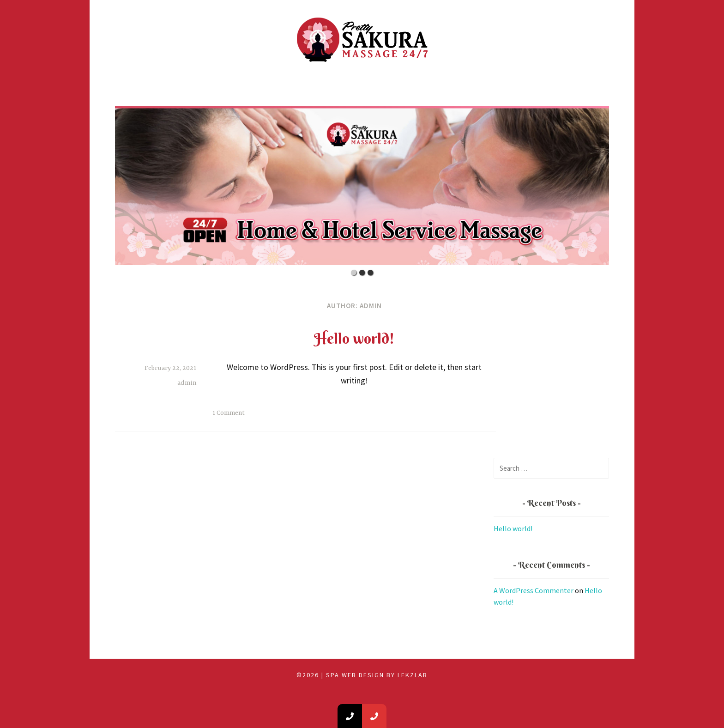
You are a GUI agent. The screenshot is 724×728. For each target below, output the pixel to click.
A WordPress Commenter (534, 590)
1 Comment (229, 413)
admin (187, 383)
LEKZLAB (413, 675)
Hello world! (354, 338)
